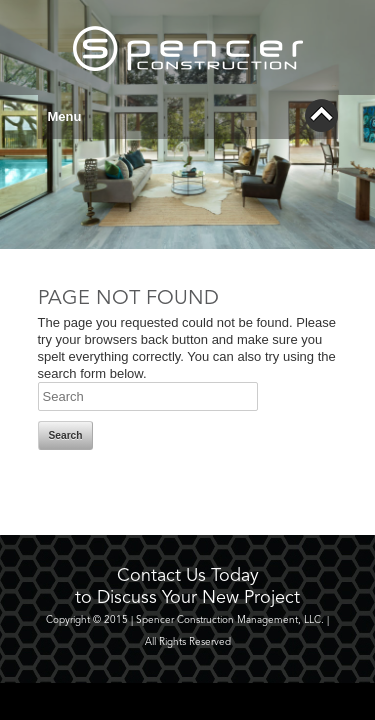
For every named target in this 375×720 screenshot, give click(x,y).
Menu (193, 115)
